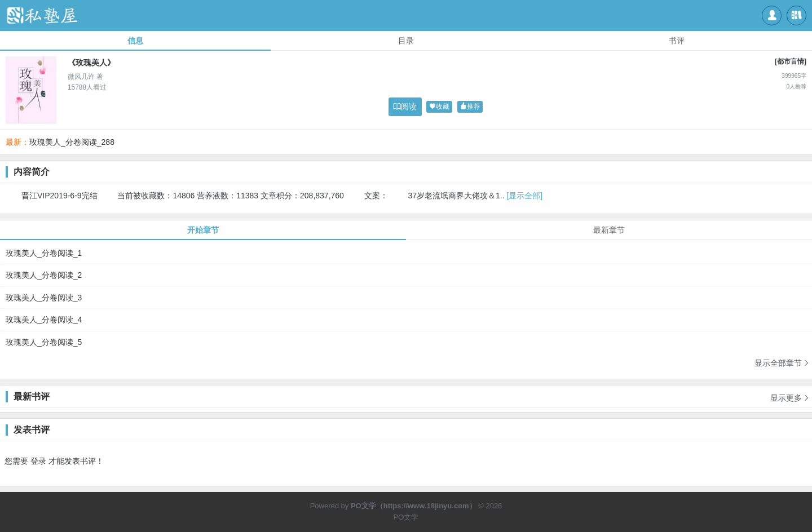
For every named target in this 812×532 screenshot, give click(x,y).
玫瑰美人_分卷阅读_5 (44, 342)
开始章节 (203, 230)
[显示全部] (524, 196)
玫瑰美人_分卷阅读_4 (44, 320)
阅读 (405, 107)
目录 (406, 41)
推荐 (470, 107)
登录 (38, 461)
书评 (677, 41)
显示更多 (790, 394)
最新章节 (609, 230)
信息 (135, 41)
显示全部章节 (782, 363)
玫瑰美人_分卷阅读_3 (44, 298)
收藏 (439, 107)
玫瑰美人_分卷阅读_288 (72, 142)
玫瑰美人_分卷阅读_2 (44, 275)
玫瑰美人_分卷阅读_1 (44, 253)
